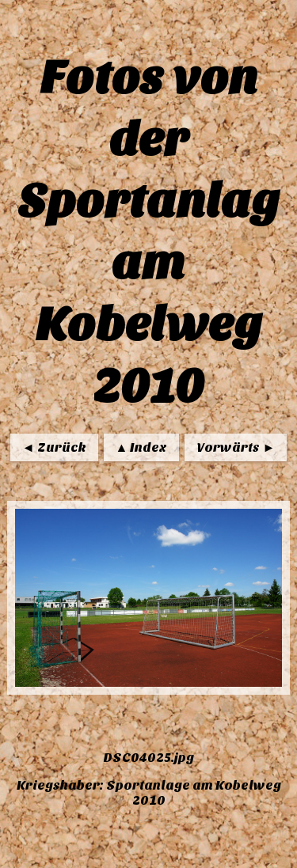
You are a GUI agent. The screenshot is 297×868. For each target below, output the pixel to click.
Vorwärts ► (236, 447)
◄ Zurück (54, 447)
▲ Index (142, 447)
